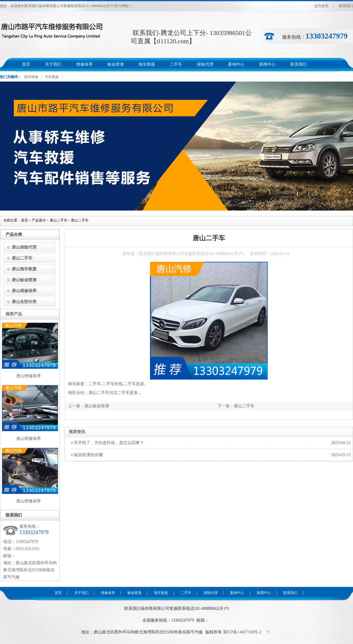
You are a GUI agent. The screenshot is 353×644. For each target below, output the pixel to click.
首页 (26, 64)
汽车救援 (52, 77)
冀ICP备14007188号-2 (242, 632)
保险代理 (205, 64)
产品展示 (39, 220)
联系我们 (346, 6)
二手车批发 (134, 384)
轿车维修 (31, 77)
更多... (135, 393)
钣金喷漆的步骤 (88, 455)
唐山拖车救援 (24, 269)
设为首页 (322, 6)
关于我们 (53, 64)
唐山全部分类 (24, 302)
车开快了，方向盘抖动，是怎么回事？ (109, 443)
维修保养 (84, 64)
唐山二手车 (59, 220)
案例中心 (236, 64)
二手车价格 (112, 384)
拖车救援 (147, 64)
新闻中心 (267, 64)
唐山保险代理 (24, 247)
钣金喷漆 (116, 64)
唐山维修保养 (24, 291)
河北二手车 (119, 393)
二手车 (176, 64)
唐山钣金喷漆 (97, 406)
